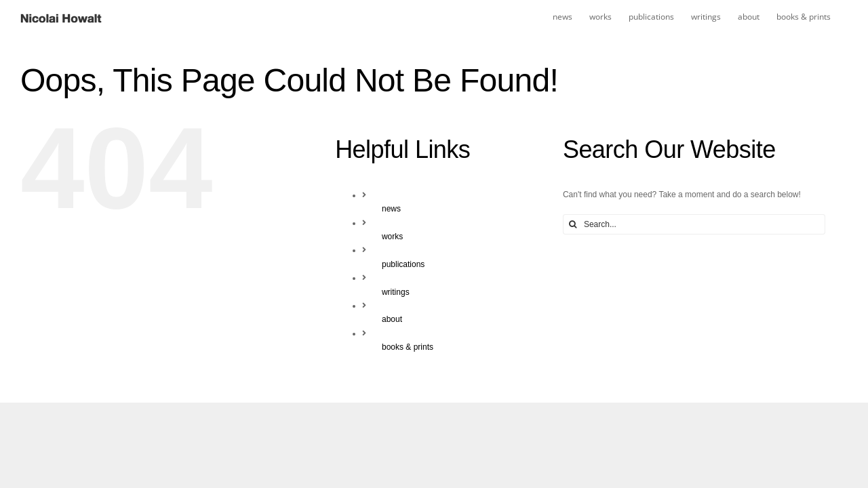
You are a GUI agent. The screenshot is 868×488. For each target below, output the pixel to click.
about (392, 319)
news (391, 209)
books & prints (408, 347)
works (392, 237)
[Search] (573, 224)
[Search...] (694, 224)
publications (403, 264)
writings (396, 292)
